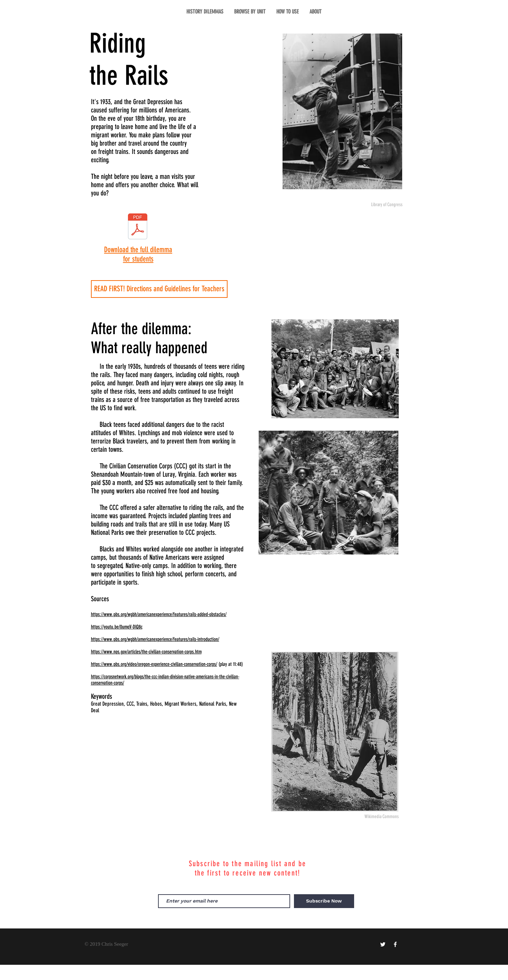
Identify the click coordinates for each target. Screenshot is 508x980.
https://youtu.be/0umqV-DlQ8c (117, 627)
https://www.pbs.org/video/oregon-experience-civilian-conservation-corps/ (154, 664)
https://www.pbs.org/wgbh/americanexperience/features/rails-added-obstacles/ (159, 614)
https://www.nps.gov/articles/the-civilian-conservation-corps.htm (146, 652)
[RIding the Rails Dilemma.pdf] (138, 227)
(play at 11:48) (231, 664)
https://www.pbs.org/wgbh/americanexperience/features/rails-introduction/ (155, 639)
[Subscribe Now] (324, 901)
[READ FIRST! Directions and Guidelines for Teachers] (159, 289)
